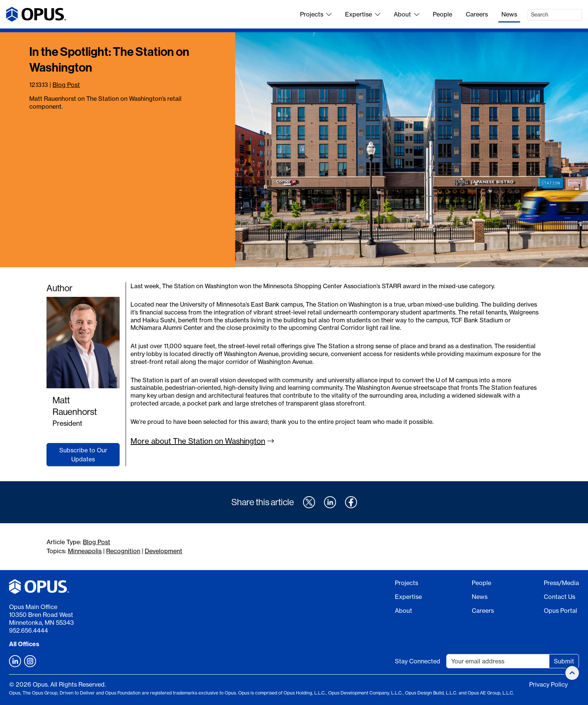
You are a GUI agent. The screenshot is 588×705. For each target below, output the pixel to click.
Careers (477, 14)
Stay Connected (418, 661)
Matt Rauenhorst (75, 406)
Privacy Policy (548, 684)
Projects (316, 14)
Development (163, 551)
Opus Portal (560, 611)
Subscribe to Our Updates (83, 455)
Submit (564, 661)
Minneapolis (85, 551)
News (509, 14)
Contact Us (559, 597)
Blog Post (66, 85)
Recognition (123, 551)
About (406, 14)
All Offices (24, 644)
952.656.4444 (28, 630)
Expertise (363, 14)
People (442, 14)
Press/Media (561, 583)
